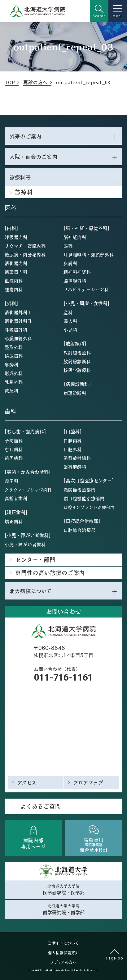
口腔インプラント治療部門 (89, 507)
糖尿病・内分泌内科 (25, 254)
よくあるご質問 (40, 806)
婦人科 (70, 321)
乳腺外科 (14, 382)
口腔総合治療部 (79, 530)
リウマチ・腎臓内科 (25, 246)
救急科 (11, 390)
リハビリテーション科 (86, 289)
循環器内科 (16, 272)
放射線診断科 (77, 361)
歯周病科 (14, 458)
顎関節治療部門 (79, 490)
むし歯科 (14, 449)
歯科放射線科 (77, 458)
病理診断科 (75, 393)
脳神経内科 (75, 237)
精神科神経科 (77, 272)
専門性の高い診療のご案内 (50, 573)
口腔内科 (73, 440)
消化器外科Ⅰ (18, 312)
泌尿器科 (14, 356)
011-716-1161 (63, 677)
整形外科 (14, 347)
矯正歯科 (14, 521)
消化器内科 (16, 263)
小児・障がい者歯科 (25, 544)
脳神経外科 (75, 280)
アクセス (27, 782)
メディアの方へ (63, 962)
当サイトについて (63, 943)
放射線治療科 (77, 353)
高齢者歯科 (16, 498)
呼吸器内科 (16, 237)
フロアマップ (88, 782)
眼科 (68, 246)
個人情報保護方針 (64, 953)
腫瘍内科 (14, 289)
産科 (68, 312)
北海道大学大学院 (63, 890)
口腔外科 (73, 449)
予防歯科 (14, 440)
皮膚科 (70, 263)
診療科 (24, 192)
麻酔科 (11, 364)
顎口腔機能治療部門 (84, 498)
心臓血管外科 (18, 338)
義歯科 (11, 481)
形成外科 (14, 373)
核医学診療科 (77, 370)
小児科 (70, 330)
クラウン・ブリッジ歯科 (28, 490)
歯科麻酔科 (75, 467)
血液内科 (14, 280)
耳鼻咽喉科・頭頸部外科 (89, 254)
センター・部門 (35, 560)
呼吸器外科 (16, 330)
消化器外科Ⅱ (18, 321)
